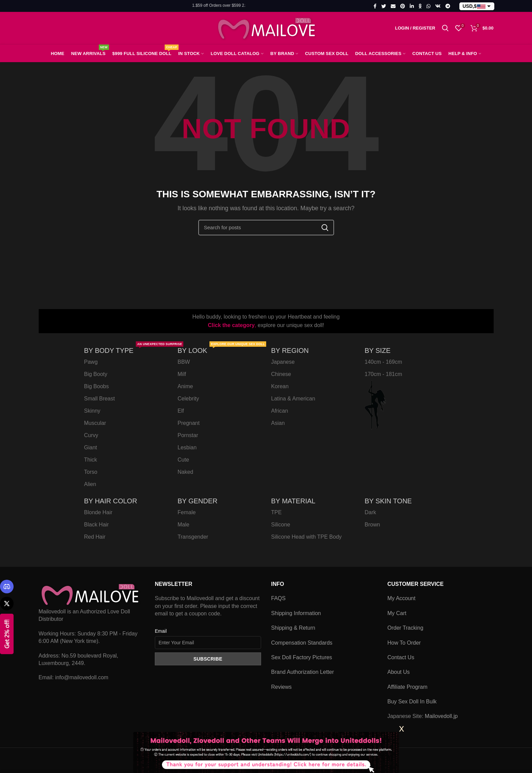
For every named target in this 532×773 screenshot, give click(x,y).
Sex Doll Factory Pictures (302, 657)
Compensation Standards (302, 643)
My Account (401, 598)
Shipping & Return (293, 628)
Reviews (281, 687)
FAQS (279, 598)
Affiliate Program (407, 687)
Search (325, 228)
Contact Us (401, 657)
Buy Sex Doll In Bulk (412, 702)
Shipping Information (296, 613)
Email (161, 631)
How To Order (404, 643)
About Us (399, 672)
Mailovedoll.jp (441, 716)
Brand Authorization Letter (303, 672)
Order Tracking (405, 628)
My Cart (397, 613)
